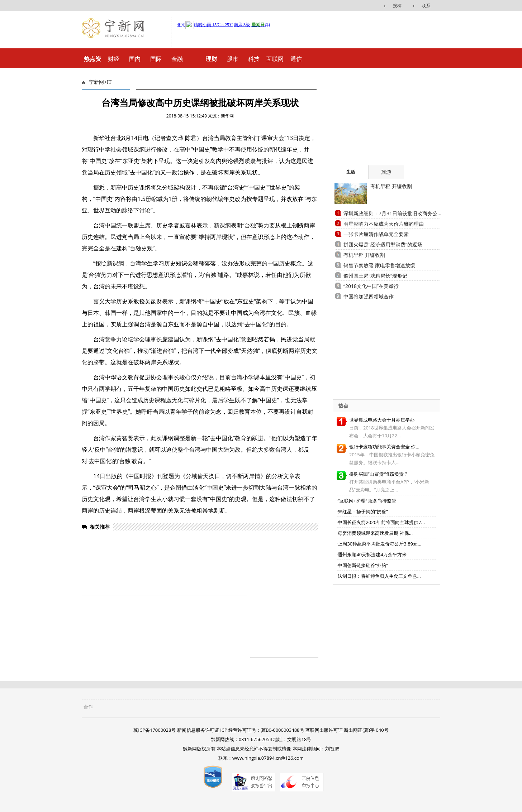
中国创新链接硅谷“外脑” (363, 565)
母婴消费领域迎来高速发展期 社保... (375, 533)
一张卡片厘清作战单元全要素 (376, 234)
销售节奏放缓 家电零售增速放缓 (379, 265)
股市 (233, 59)
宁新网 (96, 82)
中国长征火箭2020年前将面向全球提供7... (381, 522)
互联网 (275, 59)
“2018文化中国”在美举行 (371, 286)
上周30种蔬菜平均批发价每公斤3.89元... (379, 544)
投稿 (397, 6)
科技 (254, 59)
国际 (156, 59)
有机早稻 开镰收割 (391, 186)
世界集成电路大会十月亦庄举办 (382, 420)
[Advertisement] (378, 120)
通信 (296, 59)
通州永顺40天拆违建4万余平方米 (372, 554)
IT (109, 82)
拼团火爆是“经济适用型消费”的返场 (383, 244)
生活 (351, 172)
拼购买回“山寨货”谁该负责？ (379, 474)
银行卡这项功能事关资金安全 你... (384, 447)
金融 (177, 59)
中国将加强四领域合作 (369, 296)
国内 (135, 59)
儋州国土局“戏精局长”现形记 (375, 276)
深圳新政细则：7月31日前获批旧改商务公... (392, 213)
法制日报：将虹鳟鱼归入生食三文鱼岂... (379, 576)
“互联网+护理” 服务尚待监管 (367, 501)
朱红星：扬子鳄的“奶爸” (363, 511)
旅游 (386, 172)
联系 (426, 6)
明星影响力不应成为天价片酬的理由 (384, 224)
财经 (114, 59)
